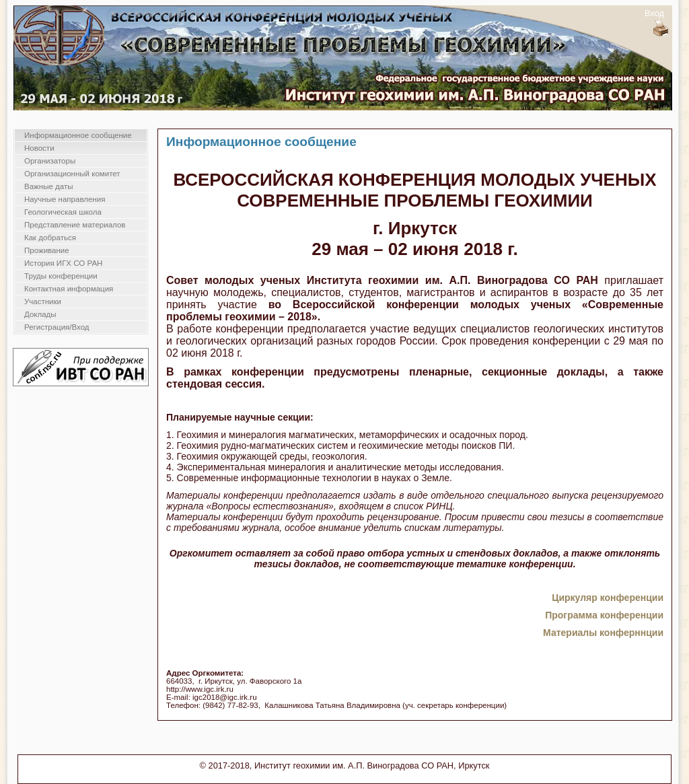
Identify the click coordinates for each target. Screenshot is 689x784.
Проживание (47, 250)
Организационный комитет (72, 174)
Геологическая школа (63, 212)
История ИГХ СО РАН (63, 263)
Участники (43, 301)
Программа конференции (604, 615)
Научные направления (65, 199)
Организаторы (50, 161)
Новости (39, 148)
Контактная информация (69, 289)
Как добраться (50, 238)
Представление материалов (75, 225)
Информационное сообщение (78, 135)
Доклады (40, 314)
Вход (654, 13)
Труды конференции (61, 276)
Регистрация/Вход (57, 327)
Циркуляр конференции (608, 598)
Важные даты (48, 186)
